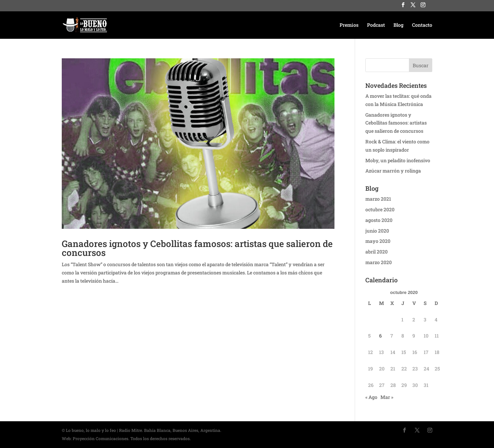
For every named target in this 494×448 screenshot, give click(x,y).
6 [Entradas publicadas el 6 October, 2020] (380, 336)
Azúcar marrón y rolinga (393, 171)
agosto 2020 (379, 220)
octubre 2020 (380, 209)
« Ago (371, 397)
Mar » (387, 397)
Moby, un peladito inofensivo (398, 160)
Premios (349, 25)
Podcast (376, 25)
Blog (398, 25)
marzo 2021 (378, 199)
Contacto (422, 25)
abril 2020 (377, 252)
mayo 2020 (378, 241)
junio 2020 (377, 231)
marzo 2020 (379, 262)
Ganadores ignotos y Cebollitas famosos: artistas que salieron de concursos (197, 248)
